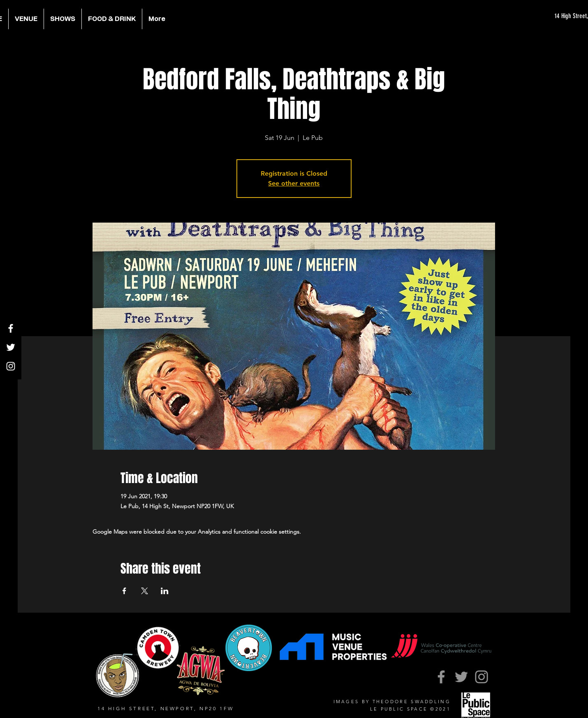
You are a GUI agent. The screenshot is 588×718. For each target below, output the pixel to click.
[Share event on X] (145, 591)
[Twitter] (11, 347)
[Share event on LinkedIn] (165, 591)
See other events (294, 183)
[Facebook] (11, 328)
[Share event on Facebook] (124, 591)
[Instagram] (11, 366)
